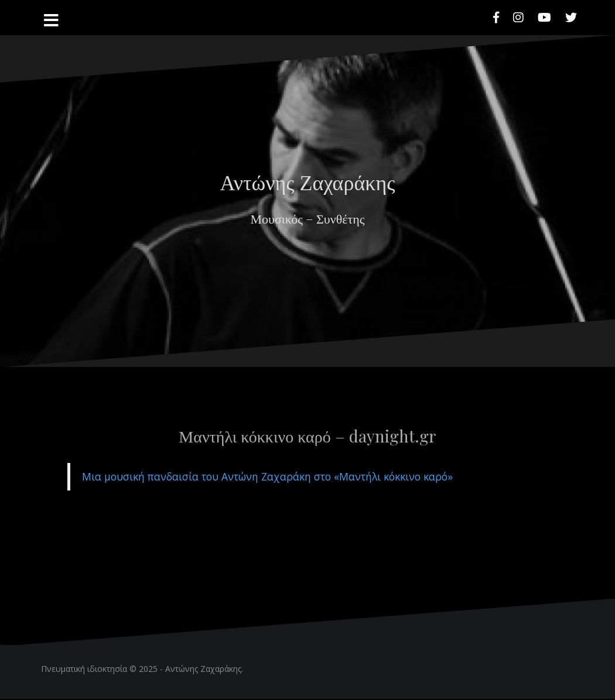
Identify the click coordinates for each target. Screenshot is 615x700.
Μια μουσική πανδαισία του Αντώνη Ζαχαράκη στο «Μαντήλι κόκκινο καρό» (267, 476)
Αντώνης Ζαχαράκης (307, 181)
